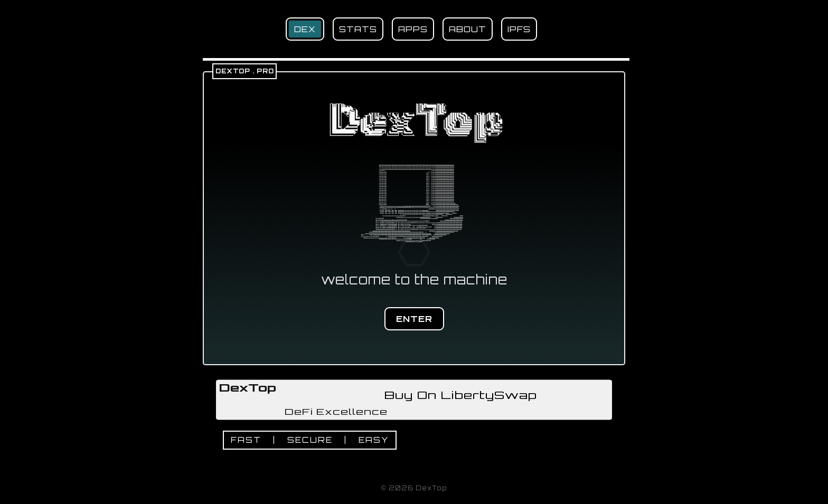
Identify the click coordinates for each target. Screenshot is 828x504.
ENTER (414, 319)
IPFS (519, 29)
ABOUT (468, 29)
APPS (413, 29)
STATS (358, 29)
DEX (305, 29)
